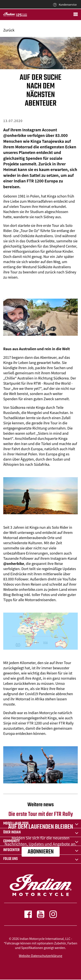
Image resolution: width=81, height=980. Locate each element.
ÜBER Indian (12, 832)
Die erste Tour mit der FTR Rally (40, 810)
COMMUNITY (11, 841)
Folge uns (10, 859)
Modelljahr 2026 (16, 824)
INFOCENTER (11, 850)
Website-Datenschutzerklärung (40, 956)
